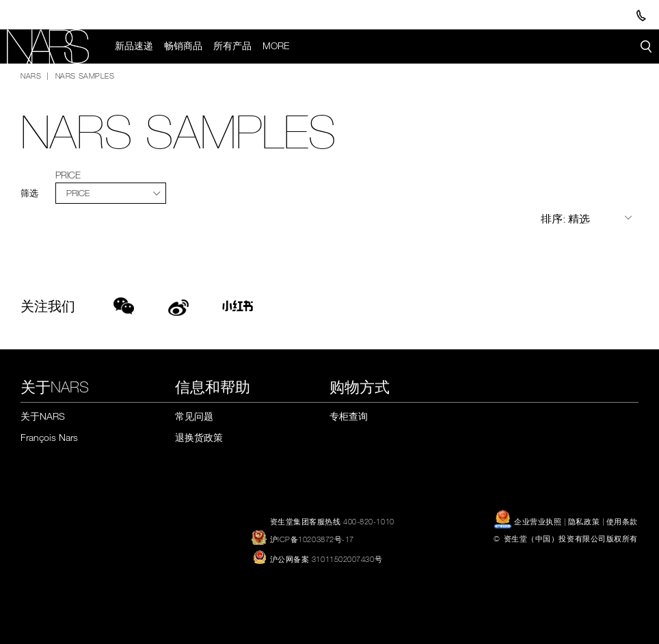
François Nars (49, 437)
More (276, 46)
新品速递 (134, 46)
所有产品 (232, 46)
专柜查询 (349, 416)
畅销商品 (183, 46)
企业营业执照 (529, 521)
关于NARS (43, 416)
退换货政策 (199, 437)
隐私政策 (584, 521)
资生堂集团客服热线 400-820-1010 (332, 521)
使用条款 (622, 521)
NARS (31, 75)
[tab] (111, 193)
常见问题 (194, 416)
